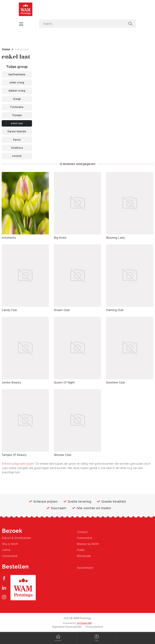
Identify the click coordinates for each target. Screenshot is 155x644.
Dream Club (62, 310)
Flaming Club (115, 310)
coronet (17, 156)
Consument (84, 538)
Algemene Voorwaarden (67, 627)
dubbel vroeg (17, 91)
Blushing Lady (116, 238)
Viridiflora (17, 148)
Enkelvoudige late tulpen (18, 464)
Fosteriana (17, 107)
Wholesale (84, 556)
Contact (82, 532)
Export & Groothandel (17, 538)
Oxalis (81, 550)
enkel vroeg (17, 83)
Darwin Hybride (17, 131)
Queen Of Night (64, 383)
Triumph (17, 115)
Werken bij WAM (88, 544)
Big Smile (60, 238)
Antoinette (9, 238)
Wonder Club (63, 455)
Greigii (17, 99)
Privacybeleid (94, 627)
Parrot (17, 140)
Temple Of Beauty (14, 455)
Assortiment (85, 568)
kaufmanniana (17, 74)
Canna (6, 550)
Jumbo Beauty (11, 383)
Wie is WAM (10, 544)
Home (6, 49)
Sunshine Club (116, 383)
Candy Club (9, 310)
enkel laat (17, 123)
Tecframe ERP (84, 623)
